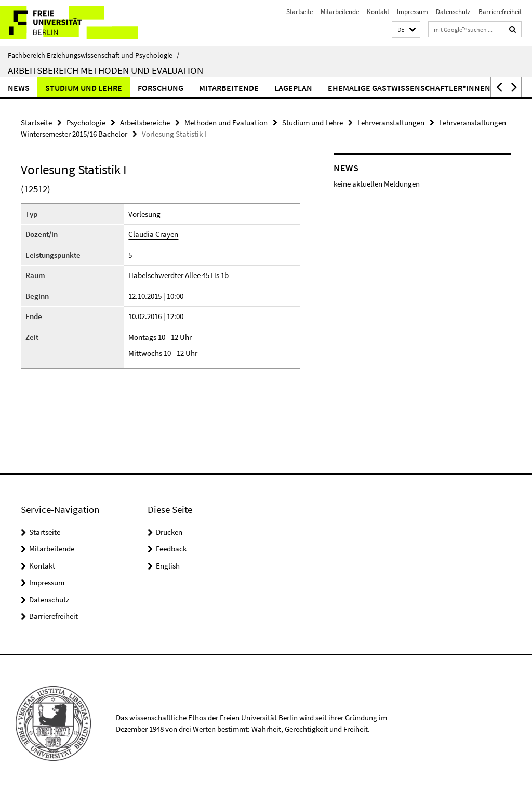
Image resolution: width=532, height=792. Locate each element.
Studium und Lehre (84, 88)
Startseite (300, 12)
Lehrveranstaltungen (391, 122)
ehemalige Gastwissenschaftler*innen (409, 88)
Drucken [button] (169, 532)
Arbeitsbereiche (145, 122)
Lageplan (293, 88)
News (19, 88)
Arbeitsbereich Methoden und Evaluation (105, 70)
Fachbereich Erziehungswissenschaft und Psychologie (94, 55)
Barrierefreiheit (500, 12)
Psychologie (86, 122)
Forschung (161, 88)
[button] (406, 30)
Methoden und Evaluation (226, 122)
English (168, 566)
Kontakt (378, 12)
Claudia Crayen (153, 234)
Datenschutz (453, 12)
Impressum (413, 12)
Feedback (171, 549)
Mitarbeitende (340, 12)
